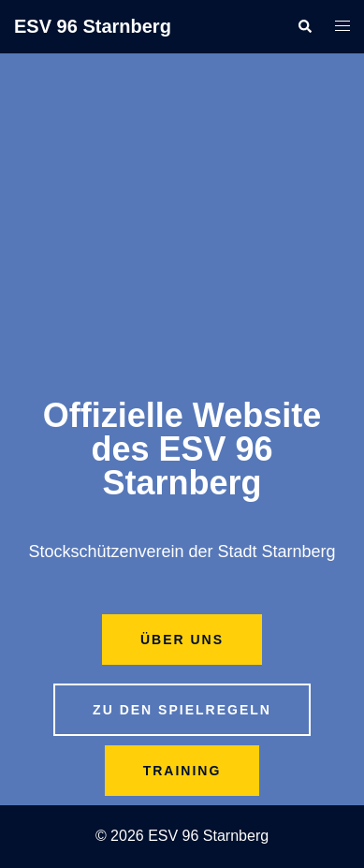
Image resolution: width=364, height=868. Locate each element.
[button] (304, 26)
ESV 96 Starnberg (93, 26)
